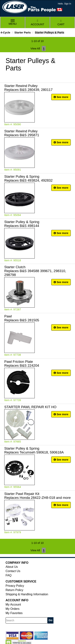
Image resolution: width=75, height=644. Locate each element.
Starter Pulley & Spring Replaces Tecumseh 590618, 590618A (34, 450)
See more (61, 97)
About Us (12, 567)
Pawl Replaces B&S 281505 (22, 318)
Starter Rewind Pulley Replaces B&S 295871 (22, 133)
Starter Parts (22, 33)
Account (37, 23)
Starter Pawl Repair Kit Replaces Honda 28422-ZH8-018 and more (37, 496)
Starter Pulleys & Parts (50, 33)
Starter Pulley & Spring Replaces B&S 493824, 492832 (28, 178)
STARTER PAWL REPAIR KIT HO (30, 407)
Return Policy (14, 590)
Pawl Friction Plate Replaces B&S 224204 (22, 364)
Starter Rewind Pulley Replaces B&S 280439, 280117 (28, 88)
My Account (13, 605)
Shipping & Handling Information (27, 594)
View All (35, 49)
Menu (13, 23)
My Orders (13, 609)
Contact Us (13, 571)
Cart (61, 23)
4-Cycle (5, 33)
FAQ (9, 575)
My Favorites (14, 613)
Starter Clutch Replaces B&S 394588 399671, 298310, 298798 (35, 271)
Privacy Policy (15, 586)
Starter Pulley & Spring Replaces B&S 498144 (22, 224)
